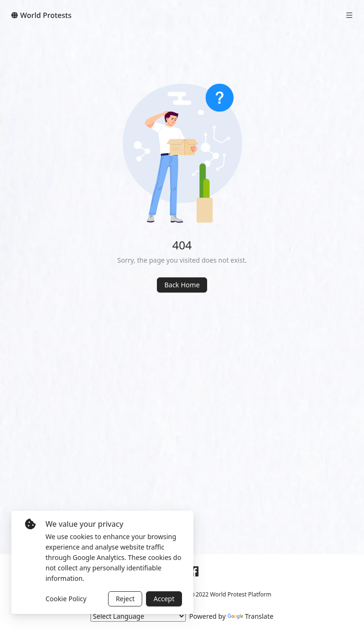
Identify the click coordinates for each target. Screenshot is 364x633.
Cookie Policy (66, 599)
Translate (250, 616)
